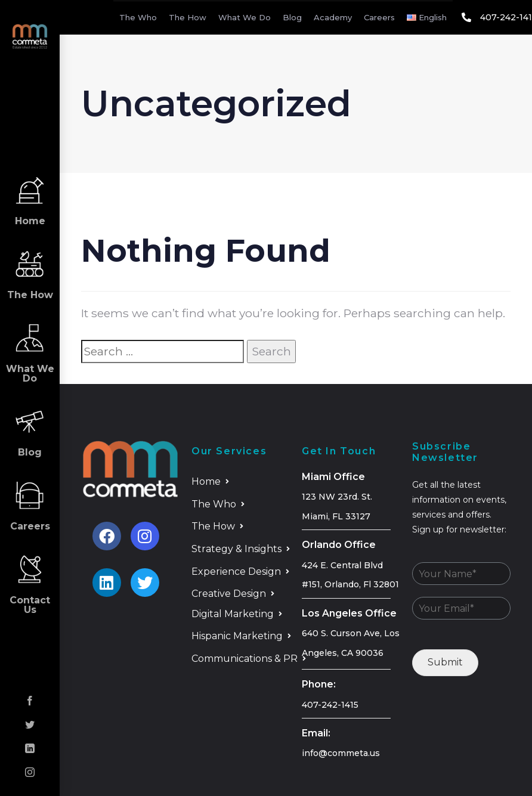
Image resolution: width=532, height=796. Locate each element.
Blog (292, 17)
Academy (333, 17)
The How (188, 17)
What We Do (245, 17)
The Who (138, 17)
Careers (379, 17)
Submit (445, 662)
